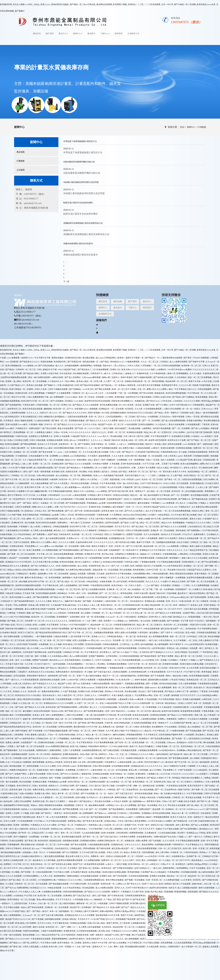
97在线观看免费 (193, 424)
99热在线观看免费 (160, 574)
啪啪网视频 (87, 476)
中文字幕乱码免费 (78, 884)
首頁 (182, 127)
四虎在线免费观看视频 (64, 554)
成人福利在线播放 (94, 676)
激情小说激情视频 (207, 888)
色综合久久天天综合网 (48, 444)
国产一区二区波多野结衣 (120, 468)
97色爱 (3, 358)
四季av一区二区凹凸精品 (102, 609)
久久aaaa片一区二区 (114, 617)
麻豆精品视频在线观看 (96, 499)
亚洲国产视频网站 (97, 656)
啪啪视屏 (98, 900)
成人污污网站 (156, 770)
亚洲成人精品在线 (148, 797)
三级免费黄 (18, 735)
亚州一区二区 (213, 868)
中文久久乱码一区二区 (112, 719)
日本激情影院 (130, 503)
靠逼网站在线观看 (127, 519)
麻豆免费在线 (49, 699)
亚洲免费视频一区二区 (23, 432)
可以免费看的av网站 (144, 695)
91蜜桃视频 (18, 609)
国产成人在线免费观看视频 (173, 421)
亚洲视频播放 (182, 373)
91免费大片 (166, 582)
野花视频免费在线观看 (135, 947)
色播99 (159, 829)
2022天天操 (165, 774)
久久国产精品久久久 (16, 385)
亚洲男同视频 (143, 676)
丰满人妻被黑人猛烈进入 (99, 472)
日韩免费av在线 (187, 413)
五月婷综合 (125, 644)
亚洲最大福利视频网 (192, 699)
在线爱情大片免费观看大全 (41, 436)
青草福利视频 (133, 872)
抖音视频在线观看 (129, 750)
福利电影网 (53, 676)
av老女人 (110, 864)
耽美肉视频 (13, 527)
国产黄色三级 (31, 841)
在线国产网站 (189, 613)
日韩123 (206, 366)
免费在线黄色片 (63, 672)
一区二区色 (192, 640)
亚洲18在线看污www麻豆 (17, 424)
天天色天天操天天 (42, 664)
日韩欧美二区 (78, 393)
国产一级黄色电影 (205, 444)
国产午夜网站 (84, 444)
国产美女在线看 (146, 393)
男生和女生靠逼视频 (80, 483)
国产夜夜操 (68, 597)
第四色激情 (181, 530)
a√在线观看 (189, 735)
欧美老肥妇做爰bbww (120, 558)
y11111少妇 (8, 617)
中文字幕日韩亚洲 (210, 530)
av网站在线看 (57, 377)
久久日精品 (36, 723)
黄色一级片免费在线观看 (39, 377)
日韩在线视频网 (205, 389)
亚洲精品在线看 (77, 668)
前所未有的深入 (50, 695)
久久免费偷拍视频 (50, 550)
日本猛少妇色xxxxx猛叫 (123, 817)
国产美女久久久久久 (116, 758)
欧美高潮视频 (202, 397)
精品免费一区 (159, 809)
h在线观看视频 (96, 558)
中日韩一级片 (75, 593)
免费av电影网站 (107, 911)
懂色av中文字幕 (7, 951)
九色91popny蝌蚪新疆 (91, 377)
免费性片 (182, 719)
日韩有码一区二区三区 (26, 370)
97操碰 (139, 519)
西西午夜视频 (94, 413)
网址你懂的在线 (195, 750)
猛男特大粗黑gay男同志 (198, 864)
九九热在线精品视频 (108, 707)
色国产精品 (53, 534)
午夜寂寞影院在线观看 (100, 585)
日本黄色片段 (144, 648)
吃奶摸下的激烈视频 (202, 385)
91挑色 (185, 676)
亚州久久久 (120, 888)
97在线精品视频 (54, 852)
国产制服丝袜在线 (200, 499)
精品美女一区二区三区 (177, 876)
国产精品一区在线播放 (161, 585)
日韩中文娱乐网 (141, 593)
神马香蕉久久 (176, 468)
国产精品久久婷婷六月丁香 (177, 691)
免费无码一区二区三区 (203, 448)
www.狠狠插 (102, 491)
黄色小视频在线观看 (24, 421)
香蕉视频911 (210, 491)
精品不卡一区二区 (111, 676)
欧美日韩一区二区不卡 (63, 409)
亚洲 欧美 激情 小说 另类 (112, 511)
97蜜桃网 (192, 766)
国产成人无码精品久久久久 (146, 487)
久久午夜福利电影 (158, 373)
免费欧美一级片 (68, 790)
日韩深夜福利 (54, 495)
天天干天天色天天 (175, 672)
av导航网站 (130, 778)
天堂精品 (164, 362)
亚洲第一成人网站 (14, 381)
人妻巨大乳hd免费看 (172, 409)
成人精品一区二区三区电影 (159, 491)
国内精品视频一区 (91, 362)
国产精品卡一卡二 (153, 358)
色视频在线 (140, 401)
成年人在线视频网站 (69, 585)
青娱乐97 (149, 444)
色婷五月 (44, 413)
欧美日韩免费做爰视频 (176, 393)
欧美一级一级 (87, 617)
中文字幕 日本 (71, 723)
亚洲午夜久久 (81, 448)
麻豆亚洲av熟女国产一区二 (173, 629)
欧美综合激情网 (71, 813)
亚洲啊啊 (54, 456)
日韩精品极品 (76, 848)
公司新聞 (21, 170)
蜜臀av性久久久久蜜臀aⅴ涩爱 (46, 507)
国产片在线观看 (158, 676)
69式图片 (152, 515)
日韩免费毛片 (84, 440)
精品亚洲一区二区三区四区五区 (48, 688)
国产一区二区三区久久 (109, 593)
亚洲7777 (58, 648)
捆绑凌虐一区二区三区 (87, 903)
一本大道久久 (90, 664)
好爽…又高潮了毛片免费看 (168, 464)
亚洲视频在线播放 (118, 413)
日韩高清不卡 (97, 373)
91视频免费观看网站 (106, 680)
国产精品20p (52, 668)
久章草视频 (6, 684)
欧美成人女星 (197, 605)
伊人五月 (100, 393)
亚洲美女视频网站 (146, 424)
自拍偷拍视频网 (72, 366)
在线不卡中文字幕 (100, 943)
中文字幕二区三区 (45, 554)
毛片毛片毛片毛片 (68, 507)
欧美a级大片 (199, 688)
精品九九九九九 (99, 432)
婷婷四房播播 (33, 766)
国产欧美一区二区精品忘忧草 (101, 629)
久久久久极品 (196, 373)
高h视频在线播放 (65, 558)
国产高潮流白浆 (75, 362)
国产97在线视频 (88, 794)
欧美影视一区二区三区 (192, 366)
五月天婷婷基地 (68, 935)
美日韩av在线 (108, 554)
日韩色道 (95, 483)
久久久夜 (139, 409)
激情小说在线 (39, 927)
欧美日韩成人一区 (40, 578)
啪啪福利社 (57, 754)
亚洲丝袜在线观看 (92, 511)
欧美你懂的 (9, 507)
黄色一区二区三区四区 (183, 688)
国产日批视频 (155, 841)
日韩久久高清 (41, 389)
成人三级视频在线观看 (187, 888)
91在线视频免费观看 (153, 409)
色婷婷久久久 (27, 358)
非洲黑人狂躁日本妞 (50, 373)
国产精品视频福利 (8, 538)
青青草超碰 (207, 672)
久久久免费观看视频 (201, 585)
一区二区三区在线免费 (64, 797)
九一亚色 (100, 703)
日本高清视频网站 (114, 417)
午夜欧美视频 (208, 711)
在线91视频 (80, 797)
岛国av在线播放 (26, 794)
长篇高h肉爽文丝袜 (211, 373)
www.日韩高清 (60, 613)
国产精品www (101, 813)
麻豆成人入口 (60, 530)
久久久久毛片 (188, 774)
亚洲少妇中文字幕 (177, 668)
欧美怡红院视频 (67, 562)
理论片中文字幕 (18, 397)
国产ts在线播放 (57, 401)
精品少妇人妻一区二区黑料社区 (158, 432)
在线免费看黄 (132, 809)
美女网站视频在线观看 (72, 837)
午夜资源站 (143, 633)
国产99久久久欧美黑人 (60, 483)
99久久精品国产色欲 (67, 370)
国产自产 (9, 774)
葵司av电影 (167, 617)
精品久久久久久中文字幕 (130, 421)
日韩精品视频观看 (61, 527)
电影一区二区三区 (14, 460)
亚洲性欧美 (141, 778)
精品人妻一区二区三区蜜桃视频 (69, 719)
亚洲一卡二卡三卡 (134, 507)
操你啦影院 (100, 699)
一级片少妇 (207, 617)
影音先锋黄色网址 (73, 660)
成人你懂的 (86, 613)
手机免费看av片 (32, 546)
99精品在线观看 (61, 636)
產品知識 (21, 152)
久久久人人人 (33, 413)
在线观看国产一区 (117, 550)
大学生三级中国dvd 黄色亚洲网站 (103, 519)
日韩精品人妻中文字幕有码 (100, 495)
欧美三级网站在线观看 (66, 566)
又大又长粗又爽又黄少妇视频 (96, 452)
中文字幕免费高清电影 (207, 629)
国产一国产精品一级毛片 (28, 503)
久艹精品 (213, 852)
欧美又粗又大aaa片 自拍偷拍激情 (59, 499)
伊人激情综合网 (160, 758)
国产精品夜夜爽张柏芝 (25, 601)
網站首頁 (37, 34)
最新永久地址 (196, 519)
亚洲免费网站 (182, 868)
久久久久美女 (94, 428)
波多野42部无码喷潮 (158, 440)
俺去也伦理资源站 (197, 593)
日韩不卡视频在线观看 (58, 389)
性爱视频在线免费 (163, 845)
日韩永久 (4, 770)
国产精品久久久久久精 (67, 609)
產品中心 (63, 34)
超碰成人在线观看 (78, 574)
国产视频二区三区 (16, 621)
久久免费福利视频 (172, 880)
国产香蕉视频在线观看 (67, 707)
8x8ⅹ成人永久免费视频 (126, 805)
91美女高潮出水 (162, 597)
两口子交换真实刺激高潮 (143, 935)
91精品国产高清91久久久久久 (84, 436)
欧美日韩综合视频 (208, 668)
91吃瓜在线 (167, 401)
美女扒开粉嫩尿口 (147, 746)
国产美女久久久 (153, 401)
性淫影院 (129, 409)
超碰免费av (43, 574)
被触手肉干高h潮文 (73, 601)
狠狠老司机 (87, 774)
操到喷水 (214, 472)
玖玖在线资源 (66, 373)
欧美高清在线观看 (141, 715)
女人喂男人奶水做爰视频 (42, 530)
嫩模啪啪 (48, 409)
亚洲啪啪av (147, 813)
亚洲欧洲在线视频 (46, 742)
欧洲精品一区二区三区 (194, 566)
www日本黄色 (47, 648)
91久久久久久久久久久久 (204, 370)
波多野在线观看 (112, 523)
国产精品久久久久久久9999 (75, 413)
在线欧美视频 (6, 534)
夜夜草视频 (215, 848)
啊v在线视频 (209, 742)
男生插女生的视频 (194, 797)
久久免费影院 (116, 515)
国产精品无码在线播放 (90, 385)
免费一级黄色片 (97, 935)
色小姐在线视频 (147, 790)
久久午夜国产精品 (17, 911)
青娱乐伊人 (108, 366)
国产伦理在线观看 (198, 597)
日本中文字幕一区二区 (156, 570)
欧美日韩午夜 (131, 456)
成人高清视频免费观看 (159, 636)
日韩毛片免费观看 (23, 507)
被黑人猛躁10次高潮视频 (201, 546)
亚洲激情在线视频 (171, 664)
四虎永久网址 (198, 511)
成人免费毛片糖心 (127, 448)
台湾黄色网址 (27, 636)
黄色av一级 (200, 413)
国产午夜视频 (173, 621)
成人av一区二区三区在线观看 (206, 723)
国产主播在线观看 (156, 691)
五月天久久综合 (90, 424)
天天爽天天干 (83, 770)
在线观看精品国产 (115, 499)
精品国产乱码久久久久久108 (165, 507)
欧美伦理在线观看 (42, 711)
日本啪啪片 (173, 660)
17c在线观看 (80, 597)
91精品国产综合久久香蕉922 (199, 570)
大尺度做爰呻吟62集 (47, 880)
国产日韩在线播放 (46, 366)
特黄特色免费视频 (31, 931)
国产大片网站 (162, 405)
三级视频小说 (163, 476)
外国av (10, 440)
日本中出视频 (63, 845)
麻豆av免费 (30, 609)
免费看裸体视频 (136, 833)
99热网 (127, 597)
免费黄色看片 (200, 534)
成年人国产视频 (99, 896)
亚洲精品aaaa (192, 833)
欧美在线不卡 (132, 550)
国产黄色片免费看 (166, 656)
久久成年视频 (50, 860)
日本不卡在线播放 (103, 660)
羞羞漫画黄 (115, 479)
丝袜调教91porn (82, 409)
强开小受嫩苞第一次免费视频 (114, 460)
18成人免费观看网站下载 (38, 397)
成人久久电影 (33, 648)
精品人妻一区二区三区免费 (196, 754)
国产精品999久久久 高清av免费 (94, 550)
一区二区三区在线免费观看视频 (177, 511)
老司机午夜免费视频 (162, 428)
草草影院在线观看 (136, 582)
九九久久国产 (129, 860)
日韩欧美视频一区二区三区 (48, 405)
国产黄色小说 (85, 868)
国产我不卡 (202, 801)
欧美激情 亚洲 (58, 472)
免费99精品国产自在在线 (165, 837)
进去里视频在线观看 (194, 491)
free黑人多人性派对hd (22, 684)
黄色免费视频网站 (139, 578)
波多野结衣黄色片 (77, 939)
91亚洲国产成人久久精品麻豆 (154, 872)
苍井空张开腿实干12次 (135, 476)
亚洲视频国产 (63, 617)
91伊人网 (193, 821)
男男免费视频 (89, 848)
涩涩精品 (69, 401)
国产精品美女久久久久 (30, 362)
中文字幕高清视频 (108, 483)
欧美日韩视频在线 (14, 366)
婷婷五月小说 (157, 825)
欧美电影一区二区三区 (82, 534)
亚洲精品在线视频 (101, 774)
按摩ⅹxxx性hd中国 (70, 680)
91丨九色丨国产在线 (15, 707)
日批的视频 (172, 593)
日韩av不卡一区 (168, 864)
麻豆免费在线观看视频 (45, 589)
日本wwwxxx (207, 409)
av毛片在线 (207, 381)
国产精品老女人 (85, 370)
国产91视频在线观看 (143, 377)
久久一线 (93, 448)
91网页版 (12, 613)
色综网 (29, 468)
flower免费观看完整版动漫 (57, 746)
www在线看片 (207, 436)
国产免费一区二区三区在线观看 (21, 554)
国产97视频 (20, 468)
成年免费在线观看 (95, 762)
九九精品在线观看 (42, 421)
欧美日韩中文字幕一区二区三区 (35, 401)
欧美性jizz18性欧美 (54, 762)
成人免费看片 (6, 864)
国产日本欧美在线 (116, 896)
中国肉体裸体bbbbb (169, 452)
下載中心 (105, 34)
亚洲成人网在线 (69, 919)
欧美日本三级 (155, 664)
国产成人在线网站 (73, 377)
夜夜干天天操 (195, 381)
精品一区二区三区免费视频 (200, 377)
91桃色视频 (103, 903)
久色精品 (195, 436)
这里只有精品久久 (117, 739)
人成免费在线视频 (17, 413)
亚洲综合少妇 (57, 829)
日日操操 (101, 574)
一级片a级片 (74, 523)
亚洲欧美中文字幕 (93, 554)
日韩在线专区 (65, 534)
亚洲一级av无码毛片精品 (128, 483)
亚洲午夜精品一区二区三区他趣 (21, 900)
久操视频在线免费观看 (148, 750)
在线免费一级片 (197, 648)
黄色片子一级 (43, 817)
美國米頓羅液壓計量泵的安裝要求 (78, 244)
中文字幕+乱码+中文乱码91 (193, 621)
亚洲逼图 (100, 397)
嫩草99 (28, 578)
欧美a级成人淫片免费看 (74, 644)
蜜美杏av (87, 943)
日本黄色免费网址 (31, 876)
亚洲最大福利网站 (195, 421)
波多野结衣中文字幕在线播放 (139, 397)
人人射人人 (122, 444)
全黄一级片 (8, 829)
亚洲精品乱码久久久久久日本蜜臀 (58, 703)
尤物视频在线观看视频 (10, 401)
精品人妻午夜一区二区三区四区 (189, 656)
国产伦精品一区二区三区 (80, 731)
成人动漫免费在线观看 (43, 468)
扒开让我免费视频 (37, 393)
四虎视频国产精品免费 (114, 476)
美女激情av (200, 735)
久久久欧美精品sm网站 (58, 656)
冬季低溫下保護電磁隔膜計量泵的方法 (80, 141)
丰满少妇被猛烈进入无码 (68, 385)
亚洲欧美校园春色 (71, 754)
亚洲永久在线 (209, 554)
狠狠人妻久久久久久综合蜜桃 (195, 558)
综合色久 (142, 691)
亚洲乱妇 (171, 648)
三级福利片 (22, 672)
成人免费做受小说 (107, 727)
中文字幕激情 (53, 625)
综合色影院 (194, 652)
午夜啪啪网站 (88, 468)
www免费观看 (14, 358)
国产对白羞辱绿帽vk (210, 562)
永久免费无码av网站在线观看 (205, 507)
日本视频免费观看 (23, 715)
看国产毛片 (133, 797)
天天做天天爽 (17, 578)
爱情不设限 (5, 578)
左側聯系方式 (133, 34)
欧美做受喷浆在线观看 (191, 711)
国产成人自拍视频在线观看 (94, 589)
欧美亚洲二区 (52, 927)
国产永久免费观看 (70, 852)
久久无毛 (8, 691)
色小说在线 (146, 621)
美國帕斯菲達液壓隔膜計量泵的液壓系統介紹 (83, 223)
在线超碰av (27, 852)
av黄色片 (156, 448)
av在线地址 (178, 401)
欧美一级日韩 (101, 739)
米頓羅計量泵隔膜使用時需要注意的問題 (81, 182)
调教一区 (137, 786)
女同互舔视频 (19, 676)
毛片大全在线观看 (152, 534)
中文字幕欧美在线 (51, 585)
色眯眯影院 (16, 652)
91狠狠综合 (47, 527)
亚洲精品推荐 (58, 464)
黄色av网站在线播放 (46, 900)
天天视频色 (11, 786)
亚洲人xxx (98, 476)
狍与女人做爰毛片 (83, 562)
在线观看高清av (179, 856)
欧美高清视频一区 (141, 742)
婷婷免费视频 (39, 762)
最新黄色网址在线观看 (173, 358)
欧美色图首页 (77, 672)
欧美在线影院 (84, 609)
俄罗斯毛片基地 (154, 801)
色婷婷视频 (76, 739)
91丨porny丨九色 (61, 452)
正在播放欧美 (151, 833)
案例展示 (91, 34)
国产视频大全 (184, 499)
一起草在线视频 (58, 664)
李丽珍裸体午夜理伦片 (37, 676)
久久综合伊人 (162, 424)
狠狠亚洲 (131, 385)
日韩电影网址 (110, 358)
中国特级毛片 (178, 845)
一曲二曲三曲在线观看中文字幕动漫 (154, 495)
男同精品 (176, 778)
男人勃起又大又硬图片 (56, 801)
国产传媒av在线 (8, 625)
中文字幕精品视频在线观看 (60, 491)
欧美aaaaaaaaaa (88, 688)
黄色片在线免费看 (177, 424)
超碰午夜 (27, 719)
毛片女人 (20, 625)
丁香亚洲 (205, 424)
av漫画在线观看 (80, 495)
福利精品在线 (149, 786)
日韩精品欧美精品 (115, 636)
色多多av (25, 809)
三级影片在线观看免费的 (52, 931)
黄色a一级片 (39, 538)
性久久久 (163, 805)
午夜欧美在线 (21, 436)
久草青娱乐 (9, 421)
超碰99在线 (123, 746)
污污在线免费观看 (101, 370)
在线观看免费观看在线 (92, 750)
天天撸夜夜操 (21, 456)
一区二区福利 (130, 417)
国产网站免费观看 (28, 444)
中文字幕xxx (40, 821)
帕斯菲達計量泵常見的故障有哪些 (78, 203)
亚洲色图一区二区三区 (46, 845)
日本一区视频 (161, 660)
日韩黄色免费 (103, 515)
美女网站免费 (145, 931)
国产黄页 (188, 358)
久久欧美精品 (181, 377)
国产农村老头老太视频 (163, 377)
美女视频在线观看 (81, 373)
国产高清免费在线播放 (69, 550)
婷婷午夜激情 (127, 377)
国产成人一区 (156, 472)
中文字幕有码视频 (35, 499)
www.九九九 (106, 640)
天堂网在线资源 (16, 546)
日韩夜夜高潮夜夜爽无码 (125, 625)
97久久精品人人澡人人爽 (89, 605)
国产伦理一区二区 (123, 742)
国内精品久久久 (117, 362)
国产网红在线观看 (103, 389)
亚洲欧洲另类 (70, 931)
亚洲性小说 (115, 370)
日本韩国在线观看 (94, 648)
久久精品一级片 (52, 833)
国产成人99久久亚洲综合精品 (13, 648)
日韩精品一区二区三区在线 (23, 476)
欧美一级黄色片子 (138, 491)
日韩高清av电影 (131, 562)
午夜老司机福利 (191, 852)
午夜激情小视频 (36, 424)
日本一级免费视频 (137, 460)
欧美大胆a (126, 370)
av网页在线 (207, 699)
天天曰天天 (187, 534)
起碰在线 (112, 813)
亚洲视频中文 (119, 534)
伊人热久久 (181, 503)
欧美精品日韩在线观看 (113, 562)
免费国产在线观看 (134, 534)
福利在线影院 (162, 754)
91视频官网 (128, 487)
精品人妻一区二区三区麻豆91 (150, 625)
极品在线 (177, 676)
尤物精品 (83, 746)
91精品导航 (193, 503)
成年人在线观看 (168, 460)
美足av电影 (190, 633)
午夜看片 (184, 660)
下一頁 (66, 282)
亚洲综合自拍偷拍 (121, 495)
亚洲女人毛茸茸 (185, 703)
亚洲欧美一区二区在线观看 (162, 530)
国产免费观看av (194, 530)
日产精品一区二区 (66, 825)
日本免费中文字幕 (124, 786)
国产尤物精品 (75, 389)
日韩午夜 (160, 703)
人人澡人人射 (202, 487)
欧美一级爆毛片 (172, 413)
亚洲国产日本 (131, 825)
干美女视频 (79, 499)
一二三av (146, 585)
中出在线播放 (171, 727)
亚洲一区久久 (172, 601)
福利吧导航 (140, 915)
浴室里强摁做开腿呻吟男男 (171, 735)
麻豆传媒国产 (121, 428)
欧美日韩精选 (181, 652)
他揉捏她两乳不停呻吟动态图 (16, 805)
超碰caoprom (151, 688)
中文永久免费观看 (201, 358)
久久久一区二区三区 (150, 362)
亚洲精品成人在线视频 (155, 601)
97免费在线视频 (177, 731)
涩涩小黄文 (141, 860)
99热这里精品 (164, 515)
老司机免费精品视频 (109, 405)
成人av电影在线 (21, 829)
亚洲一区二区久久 (97, 417)
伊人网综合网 (55, 809)
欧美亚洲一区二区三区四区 (94, 487)
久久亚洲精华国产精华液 (181, 723)
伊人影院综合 (27, 511)
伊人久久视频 (101, 468)
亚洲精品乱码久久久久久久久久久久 (147, 766)
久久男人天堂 (124, 578)
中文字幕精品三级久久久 (186, 389)
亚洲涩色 (197, 880)
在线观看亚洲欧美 (181, 707)
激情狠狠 (175, 695)
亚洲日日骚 (45, 629)
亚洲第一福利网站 (21, 825)
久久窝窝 (109, 397)
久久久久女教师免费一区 (143, 703)
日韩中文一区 (82, 805)
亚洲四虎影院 (188, 562)
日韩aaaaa (171, 742)
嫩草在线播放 (144, 503)
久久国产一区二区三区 (114, 381)
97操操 (14, 703)
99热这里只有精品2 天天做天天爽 (20, 593)
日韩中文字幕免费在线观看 (137, 530)
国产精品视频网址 (117, 809)
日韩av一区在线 (193, 417)
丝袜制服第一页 (154, 860)
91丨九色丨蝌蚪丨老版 (93, 621)
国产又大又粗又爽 (134, 546)
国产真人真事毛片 (99, 754)
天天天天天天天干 (135, 629)
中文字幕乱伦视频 (171, 829)
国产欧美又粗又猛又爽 (118, 491)
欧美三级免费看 (34, 550)
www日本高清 (16, 797)
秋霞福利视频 (194, 617)
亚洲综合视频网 (12, 444)
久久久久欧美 (118, 456)
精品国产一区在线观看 (19, 558)
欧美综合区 (107, 868)
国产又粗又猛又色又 (103, 672)
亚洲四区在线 (95, 507)
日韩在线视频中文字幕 (39, 456)
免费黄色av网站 (75, 821)
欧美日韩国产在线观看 (46, 609)
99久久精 (84, 809)
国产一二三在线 (85, 758)
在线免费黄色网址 (115, 503)
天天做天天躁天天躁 (15, 664)
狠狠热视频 (153, 578)
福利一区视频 (41, 656)
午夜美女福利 (29, 405)
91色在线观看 (131, 424)
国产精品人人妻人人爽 (21, 464)
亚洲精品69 (104, 409)
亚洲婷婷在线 (143, 373)
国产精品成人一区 (109, 385)
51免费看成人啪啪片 (44, 432)
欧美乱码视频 (95, 872)
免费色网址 (62, 523)
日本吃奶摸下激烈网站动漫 (147, 452)
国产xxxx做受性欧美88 (25, 739)
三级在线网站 (134, 813)
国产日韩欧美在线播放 (123, 868)
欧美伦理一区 (178, 491)
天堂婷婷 (139, 856)
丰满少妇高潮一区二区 (189, 601)
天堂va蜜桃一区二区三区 (32, 519)
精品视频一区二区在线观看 (151, 456)
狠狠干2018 (164, 538)
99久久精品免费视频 (40, 483)
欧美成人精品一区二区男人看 (90, 381)
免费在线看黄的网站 (135, 688)
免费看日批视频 (159, 621)
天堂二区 (141, 389)
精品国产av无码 (65, 684)
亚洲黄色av (199, 782)
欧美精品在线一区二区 (197, 680)
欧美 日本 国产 (131, 829)
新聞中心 (78, 34)
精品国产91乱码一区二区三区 (111, 424)
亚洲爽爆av (107, 507)
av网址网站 (84, 707)
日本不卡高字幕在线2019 (180, 405)
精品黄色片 (38, 860)
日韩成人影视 (31, 625)
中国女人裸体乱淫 (187, 487)
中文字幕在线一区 (195, 393)
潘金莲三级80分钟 (112, 440)
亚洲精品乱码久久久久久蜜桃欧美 (82, 530)
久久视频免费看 (64, 393)
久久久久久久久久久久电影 (143, 370)
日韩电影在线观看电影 (198, 452)
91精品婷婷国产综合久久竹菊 (118, 703)
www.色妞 (79, 401)
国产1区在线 (60, 468)
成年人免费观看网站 (55, 715)
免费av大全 (5, 762)
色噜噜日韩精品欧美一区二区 (138, 381)
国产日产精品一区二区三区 (199, 440)
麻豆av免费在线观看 (40, 479)
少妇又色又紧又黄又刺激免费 (199, 432)
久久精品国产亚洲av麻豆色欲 (189, 460)
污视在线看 (169, 825)
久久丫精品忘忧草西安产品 (35, 460)
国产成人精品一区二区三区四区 (146, 523)
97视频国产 (51, 393)
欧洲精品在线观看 (135, 432)
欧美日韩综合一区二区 (194, 476)
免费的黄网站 (56, 750)
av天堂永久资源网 (120, 801)
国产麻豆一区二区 (59, 421)
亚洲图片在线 (149, 405)
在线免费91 (138, 499)
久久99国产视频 (15, 515)
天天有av (64, 625)
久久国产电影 (177, 476)
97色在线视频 (151, 699)
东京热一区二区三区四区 (152, 479)
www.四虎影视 (12, 362)
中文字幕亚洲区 (96, 829)
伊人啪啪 (89, 672)
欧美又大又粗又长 (26, 633)
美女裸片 (181, 833)
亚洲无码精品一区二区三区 (193, 746)
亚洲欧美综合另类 (73, 358)
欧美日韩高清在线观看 (33, 409)
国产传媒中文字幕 (197, 362)
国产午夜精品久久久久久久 (162, 652)
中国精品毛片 (22, 428)
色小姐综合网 (6, 801)
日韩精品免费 (209, 460)
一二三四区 (151, 476)
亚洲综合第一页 (108, 884)
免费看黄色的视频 (136, 444)
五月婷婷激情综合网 (131, 605)
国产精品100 (56, 597)
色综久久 (128, 499)
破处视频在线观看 (97, 805)
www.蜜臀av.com (47, 546)
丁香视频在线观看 (148, 562)
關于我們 (50, 34)
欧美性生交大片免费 (177, 440)
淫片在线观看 (183, 483)
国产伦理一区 (81, 428)
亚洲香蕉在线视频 (184, 448)
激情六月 (171, 373)
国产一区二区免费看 (151, 421)
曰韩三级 (203, 636)
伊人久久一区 (56, 413)
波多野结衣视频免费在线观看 (14, 377)
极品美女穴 (183, 593)
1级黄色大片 (54, 786)
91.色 (198, 562)
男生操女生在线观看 (177, 805)
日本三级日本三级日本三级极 (137, 436)
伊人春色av (125, 852)
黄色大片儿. (58, 601)
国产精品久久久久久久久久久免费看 (102, 421)
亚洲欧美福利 (43, 770)
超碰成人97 (131, 373)
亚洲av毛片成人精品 (96, 923)
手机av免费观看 (20, 605)
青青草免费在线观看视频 (43, 719)
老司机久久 (210, 648)
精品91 (178, 699)
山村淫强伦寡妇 (159, 648)
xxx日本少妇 (88, 389)
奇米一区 (198, 703)
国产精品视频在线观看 (101, 817)
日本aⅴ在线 (115, 452)
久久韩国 (125, 566)
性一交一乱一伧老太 (192, 409)
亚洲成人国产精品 (119, 472)
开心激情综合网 (206, 468)
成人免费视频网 (57, 397)
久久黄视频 (42, 495)
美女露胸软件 (158, 727)
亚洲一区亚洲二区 (117, 546)
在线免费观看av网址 (142, 574)
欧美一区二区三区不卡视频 (124, 389)
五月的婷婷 (86, 523)
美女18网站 (70, 381)
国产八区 (69, 511)
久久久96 (90, 597)
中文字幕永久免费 (61, 872)
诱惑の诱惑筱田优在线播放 (182, 574)
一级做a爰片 (73, 801)
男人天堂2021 (120, 366)
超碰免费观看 (105, 456)
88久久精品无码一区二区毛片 (71, 695)
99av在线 (105, 413)
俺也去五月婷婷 (179, 582)
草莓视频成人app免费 (96, 503)
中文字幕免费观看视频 (104, 742)
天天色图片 (93, 456)
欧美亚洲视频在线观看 (46, 593)
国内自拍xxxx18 (57, 660)
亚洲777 (146, 884)
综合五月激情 (183, 542)
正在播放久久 (213, 534)
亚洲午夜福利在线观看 (131, 464)
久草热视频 (146, 366)
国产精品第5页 (176, 754)
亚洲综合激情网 (168, 448)
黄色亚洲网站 (148, 845)
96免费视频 (153, 417)
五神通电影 (87, 907)
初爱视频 (98, 366)
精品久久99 (70, 460)
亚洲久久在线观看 (62, 436)
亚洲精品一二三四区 (181, 585)
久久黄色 (9, 884)
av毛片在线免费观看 (59, 817)
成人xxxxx (90, 393)
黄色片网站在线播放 (115, 880)
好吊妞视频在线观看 (121, 766)
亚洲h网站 (68, 896)
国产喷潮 (82, 723)
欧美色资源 (191, 629)
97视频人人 (59, 487)
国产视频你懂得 (11, 750)
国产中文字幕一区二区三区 (17, 479)
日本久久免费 (10, 821)
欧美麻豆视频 (212, 644)
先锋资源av (55, 758)
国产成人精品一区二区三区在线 (71, 582)
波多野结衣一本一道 (68, 444)
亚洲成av (122, 385)
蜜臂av (83, 479)
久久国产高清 (138, 892)
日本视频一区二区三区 (65, 742)
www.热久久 (104, 436)
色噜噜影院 (172, 719)
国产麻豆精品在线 (79, 629)
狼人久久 (60, 366)
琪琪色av (109, 691)
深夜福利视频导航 (128, 676)
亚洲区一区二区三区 (117, 432)
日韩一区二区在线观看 (59, 574)
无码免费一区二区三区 (35, 621)
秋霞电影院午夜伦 (170, 385)
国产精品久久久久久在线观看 (86, 405)
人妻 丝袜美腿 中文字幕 (80, 636)
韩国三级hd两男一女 (20, 448)
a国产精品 (105, 362)
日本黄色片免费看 (100, 464)
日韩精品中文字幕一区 (73, 652)
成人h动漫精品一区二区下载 (68, 476)
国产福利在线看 (104, 848)
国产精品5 (159, 413)
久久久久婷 (66, 495)
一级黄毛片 (58, 813)
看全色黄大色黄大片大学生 (175, 472)
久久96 (11, 468)
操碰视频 (94, 409)
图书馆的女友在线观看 (85, 515)
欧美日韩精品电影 (31, 515)
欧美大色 (74, 746)
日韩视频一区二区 (100, 613)
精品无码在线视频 (93, 719)
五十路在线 (47, 723)
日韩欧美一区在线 (209, 601)
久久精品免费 (153, 947)
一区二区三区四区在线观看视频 (166, 366)
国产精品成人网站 (31, 373)
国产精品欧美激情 (149, 656)
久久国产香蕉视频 (69, 691)
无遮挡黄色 (86, 684)
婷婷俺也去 (62, 593)
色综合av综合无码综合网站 (135, 515)
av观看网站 (147, 428)
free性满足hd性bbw (167, 750)
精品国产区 (75, 907)
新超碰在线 (160, 393)
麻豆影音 (169, 762)
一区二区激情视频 (149, 707)
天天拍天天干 (84, 919)
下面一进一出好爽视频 (128, 393)
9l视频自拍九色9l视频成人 (55, 417)
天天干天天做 (148, 464)
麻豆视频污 (28, 711)
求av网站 (145, 605)
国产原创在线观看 (36, 907)
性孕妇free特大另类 (72, 688)
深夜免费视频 (148, 852)
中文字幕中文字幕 (43, 358)
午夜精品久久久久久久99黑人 (199, 523)
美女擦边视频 (89, 358)
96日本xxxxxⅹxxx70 (196, 809)
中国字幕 (109, 723)
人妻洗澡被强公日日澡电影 (17, 530)
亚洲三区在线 (53, 774)
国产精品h (10, 370)
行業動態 (202, 127)
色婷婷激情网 (148, 597)
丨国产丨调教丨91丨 (68, 927)
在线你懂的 (82, 460)
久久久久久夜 (185, 385)
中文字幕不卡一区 (211, 797)
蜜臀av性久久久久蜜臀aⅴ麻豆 (160, 389)
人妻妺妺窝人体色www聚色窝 (131, 699)
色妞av (24, 907)
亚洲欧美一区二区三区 (117, 589)
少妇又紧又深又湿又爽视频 (149, 385)
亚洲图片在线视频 (158, 876)
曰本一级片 (58, 723)
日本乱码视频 (195, 554)
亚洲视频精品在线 (117, 538)
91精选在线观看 (143, 448)
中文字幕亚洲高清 (85, 742)
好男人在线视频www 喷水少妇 (86, 640)
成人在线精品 (182, 648)
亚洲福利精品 (80, 456)
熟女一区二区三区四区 (208, 515)
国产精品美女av (74, 468)
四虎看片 (213, 499)
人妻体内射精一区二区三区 (116, 601)
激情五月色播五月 (100, 546)
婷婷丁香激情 (99, 731)
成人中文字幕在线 (154, 511)
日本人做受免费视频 (188, 684)
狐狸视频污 (68, 578)
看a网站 (33, 574)
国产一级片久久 (13, 680)
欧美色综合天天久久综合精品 (140, 413)
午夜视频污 (156, 503)
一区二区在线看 (117, 409)
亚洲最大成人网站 (43, 794)
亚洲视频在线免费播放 (117, 664)
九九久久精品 (71, 397)
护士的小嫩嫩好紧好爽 (37, 491)
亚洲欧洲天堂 (17, 523)
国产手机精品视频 (146, 609)
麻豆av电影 (119, 731)
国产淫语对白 (50, 558)
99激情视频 (111, 699)
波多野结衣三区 (15, 409)
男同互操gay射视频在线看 (205, 943)
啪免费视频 (69, 805)
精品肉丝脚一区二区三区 (176, 381)
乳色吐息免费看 (16, 841)
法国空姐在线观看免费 (78, 417)
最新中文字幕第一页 (135, 358)
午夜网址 (73, 817)
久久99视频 (26, 660)
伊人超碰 (183, 452)
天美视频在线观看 (201, 456)
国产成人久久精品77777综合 (126, 652)
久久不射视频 (180, 640)
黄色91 (30, 688)
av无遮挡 (44, 947)
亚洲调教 (160, 786)
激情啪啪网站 (86, 366)
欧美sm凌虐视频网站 (190, 464)
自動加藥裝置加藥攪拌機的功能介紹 (79, 162)
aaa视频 (147, 519)
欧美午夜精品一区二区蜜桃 (21, 389)
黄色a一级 (158, 794)
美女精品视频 (88, 888)
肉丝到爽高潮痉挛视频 (64, 448)
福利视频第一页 (213, 621)
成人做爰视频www (73, 487)
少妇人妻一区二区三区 (48, 903)
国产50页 (79, 511)
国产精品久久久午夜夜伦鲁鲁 (169, 613)
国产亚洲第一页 (28, 872)
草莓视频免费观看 (134, 735)
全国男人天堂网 (13, 813)
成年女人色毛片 (191, 468)
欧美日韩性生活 (24, 786)
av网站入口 (121, 884)
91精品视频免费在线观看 (99, 845)
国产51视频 (178, 801)
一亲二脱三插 (130, 636)
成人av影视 (35, 527)
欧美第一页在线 (135, 405)
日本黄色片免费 (21, 440)
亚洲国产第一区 (194, 856)
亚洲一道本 (15, 660)
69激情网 (54, 479)
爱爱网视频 (101, 668)
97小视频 (25, 813)
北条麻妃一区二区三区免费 (25, 452)
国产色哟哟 (84, 585)
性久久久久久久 (153, 582)
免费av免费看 (142, 841)
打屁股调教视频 (170, 554)
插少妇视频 (30, 523)
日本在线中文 (211, 664)
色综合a (29, 538)
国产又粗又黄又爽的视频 (53, 915)
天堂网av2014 (73, 538)
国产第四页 (46, 813)
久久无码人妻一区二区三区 (143, 613)
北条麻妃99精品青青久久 (175, 794)
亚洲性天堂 (45, 605)
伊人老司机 (92, 479)
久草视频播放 (63, 739)
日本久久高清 (134, 366)
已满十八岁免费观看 (149, 538)
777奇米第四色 (207, 652)
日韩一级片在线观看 (9, 782)
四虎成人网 (33, 605)
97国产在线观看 (185, 770)
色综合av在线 (57, 711)
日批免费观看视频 (64, 699)
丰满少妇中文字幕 (131, 719)
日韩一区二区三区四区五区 (170, 848)
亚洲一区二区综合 (87, 397)
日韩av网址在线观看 (46, 476)
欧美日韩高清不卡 (196, 786)
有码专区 (11, 491)
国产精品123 (126, 523)
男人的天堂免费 (115, 487)
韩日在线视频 (126, 570)
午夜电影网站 (174, 872)
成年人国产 (28, 472)
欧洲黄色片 (144, 739)
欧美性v (121, 358)
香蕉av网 (213, 397)
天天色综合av (165, 417)
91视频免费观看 (133, 362)
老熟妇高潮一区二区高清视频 (106, 570)
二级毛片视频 (108, 428)
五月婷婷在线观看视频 (24, 589)
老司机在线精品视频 (168, 684)
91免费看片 (21, 491)
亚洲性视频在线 (197, 483)
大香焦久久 (97, 562)
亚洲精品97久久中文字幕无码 (111, 530)
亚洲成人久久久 (99, 636)
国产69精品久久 (116, 597)
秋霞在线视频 (47, 362)
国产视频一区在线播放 (93, 601)
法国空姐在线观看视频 (192, 479)
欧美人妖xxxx (70, 440)
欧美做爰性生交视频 (181, 436)
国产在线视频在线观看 (108, 448)
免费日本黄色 (39, 790)
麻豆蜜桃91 (155, 633)
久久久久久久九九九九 (104, 542)
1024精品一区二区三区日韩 (68, 589)
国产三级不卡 (167, 633)
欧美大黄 (187, 848)
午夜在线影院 (130, 617)
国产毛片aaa (11, 888)
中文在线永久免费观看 (198, 719)
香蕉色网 (188, 456)
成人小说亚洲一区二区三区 (111, 825)
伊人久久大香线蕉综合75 (74, 648)
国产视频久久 (50, 385)
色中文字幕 (156, 519)
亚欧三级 (199, 715)
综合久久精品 (163, 468)
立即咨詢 (158, 905)
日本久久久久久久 (175, 550)
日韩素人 (12, 746)
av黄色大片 (155, 864)
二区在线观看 (111, 393)
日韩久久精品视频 (38, 440)
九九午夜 (29, 664)
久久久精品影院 (165, 707)
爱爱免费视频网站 (60, 939)
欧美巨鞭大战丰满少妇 (140, 903)
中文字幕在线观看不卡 (161, 436)
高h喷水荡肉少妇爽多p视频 (192, 664)
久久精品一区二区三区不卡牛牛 (169, 609)
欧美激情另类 (60, 362)
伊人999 (123, 405)
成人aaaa (99, 358)
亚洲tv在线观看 (108, 833)
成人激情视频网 (162, 644)
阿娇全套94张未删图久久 (123, 401)
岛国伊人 (116, 377)
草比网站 (83, 472)
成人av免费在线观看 (178, 362)
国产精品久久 (128, 452)
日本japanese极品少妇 (180, 597)
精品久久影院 (150, 499)
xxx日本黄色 (186, 880)
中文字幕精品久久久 (134, 731)
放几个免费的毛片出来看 (175, 766)
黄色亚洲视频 (158, 381)
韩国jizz (11, 570)
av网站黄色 (183, 554)
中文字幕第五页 (92, 652)
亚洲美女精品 (110, 821)
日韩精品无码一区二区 (19, 723)
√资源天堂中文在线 (198, 625)
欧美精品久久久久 (38, 888)
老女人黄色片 (94, 460)
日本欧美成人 (118, 373)
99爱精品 (184, 546)
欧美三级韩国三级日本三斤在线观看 (146, 566)
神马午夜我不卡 (177, 644)
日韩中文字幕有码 (14, 848)
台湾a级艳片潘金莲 (9, 633)
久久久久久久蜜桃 (192, 401)
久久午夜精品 (101, 578)
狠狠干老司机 (184, 790)
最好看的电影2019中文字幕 (86, 727)
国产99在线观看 (120, 876)
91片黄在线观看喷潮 (157, 672)
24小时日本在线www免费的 (180, 370)
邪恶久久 (108, 534)
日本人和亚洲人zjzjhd (173, 456)
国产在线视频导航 (14, 405)
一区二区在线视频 (56, 460)
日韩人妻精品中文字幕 (47, 370)
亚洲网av (162, 719)
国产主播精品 (188, 397)
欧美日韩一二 (128, 680)
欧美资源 (43, 786)
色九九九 (154, 884)
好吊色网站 (90, 668)
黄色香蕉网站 (139, 570)
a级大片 (107, 373)
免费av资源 (85, 546)
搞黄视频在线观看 (19, 754)
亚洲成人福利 (161, 444)
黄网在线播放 (58, 358)
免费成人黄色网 (13, 742)
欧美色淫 (27, 848)
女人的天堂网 (193, 668)
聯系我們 (119, 34)
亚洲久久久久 (91, 695)
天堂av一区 (53, 735)
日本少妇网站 (179, 432)
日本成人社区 (41, 511)
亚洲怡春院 (120, 397)
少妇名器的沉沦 (195, 527)
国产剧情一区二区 (67, 676)
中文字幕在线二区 (161, 731)
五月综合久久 (214, 680)
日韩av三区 (167, 801)
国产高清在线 (110, 648)
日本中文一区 (50, 424)
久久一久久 (85, 778)
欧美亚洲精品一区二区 (198, 472)
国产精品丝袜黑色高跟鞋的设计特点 (51, 633)
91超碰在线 (141, 927)
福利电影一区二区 (17, 550)
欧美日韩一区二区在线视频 (35, 381)
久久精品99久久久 (56, 381)
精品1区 (134, 495)
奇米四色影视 (101, 597)
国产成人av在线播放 (200, 428)
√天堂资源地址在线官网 (176, 786)
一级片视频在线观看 (44, 636)
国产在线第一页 (179, 739)
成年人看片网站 (183, 825)
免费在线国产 (35, 428)
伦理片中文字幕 (195, 742)
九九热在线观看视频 (168, 487)
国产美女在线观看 (79, 845)
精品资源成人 (171, 703)
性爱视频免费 (14, 845)
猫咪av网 (106, 377)
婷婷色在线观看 (175, 444)
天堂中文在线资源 (21, 542)
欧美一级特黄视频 (43, 472)
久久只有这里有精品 (22, 534)
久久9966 (113, 746)
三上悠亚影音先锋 (19, 903)
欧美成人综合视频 (35, 385)
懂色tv (169, 676)
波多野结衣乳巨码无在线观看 (98, 401)
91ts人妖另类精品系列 (10, 417)
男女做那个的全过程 (177, 570)
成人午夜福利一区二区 (120, 613)
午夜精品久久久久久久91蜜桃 (44, 825)
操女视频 (23, 582)
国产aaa (21, 538)
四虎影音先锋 (21, 393)
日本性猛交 (98, 534)
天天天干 (112, 578)
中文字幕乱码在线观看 (57, 821)
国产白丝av (142, 417)
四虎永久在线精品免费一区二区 (193, 538)
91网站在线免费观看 (101, 684)
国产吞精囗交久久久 (74, 711)
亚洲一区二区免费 (162, 695)
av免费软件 (161, 370)
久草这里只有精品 (177, 680)
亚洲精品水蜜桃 (38, 668)
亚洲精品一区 (75, 452)
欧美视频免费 (212, 413)
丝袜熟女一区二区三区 (10, 519)
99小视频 (16, 872)
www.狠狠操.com (30, 366)
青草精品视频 (127, 593)
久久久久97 (82, 507)
